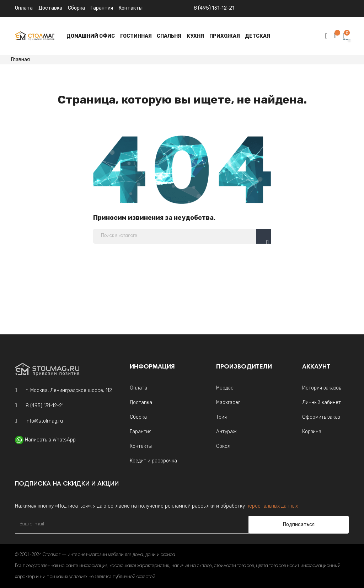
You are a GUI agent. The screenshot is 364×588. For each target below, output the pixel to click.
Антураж (226, 432)
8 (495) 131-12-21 (214, 8)
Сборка (76, 8)
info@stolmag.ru (44, 421)
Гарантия (102, 8)
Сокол (223, 446)
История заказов (322, 388)
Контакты (141, 446)
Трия (221, 417)
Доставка (50, 8)
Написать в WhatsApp (50, 440)
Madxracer (228, 402)
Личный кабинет (322, 402)
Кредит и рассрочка (153, 461)
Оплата (24, 8)
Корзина (312, 432)
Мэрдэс (225, 388)
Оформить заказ (321, 417)
